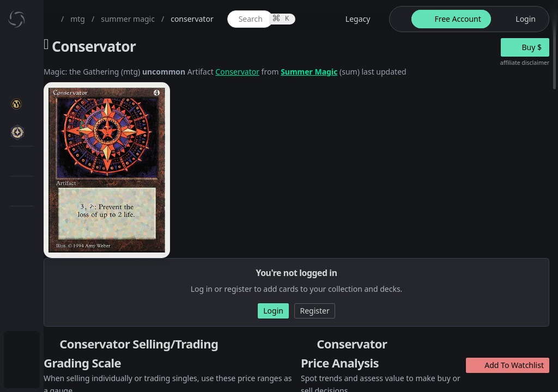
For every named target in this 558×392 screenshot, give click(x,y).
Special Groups (72, 183)
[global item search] (354, 19)
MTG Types (65, 209)
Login (46, 372)
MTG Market (67, 157)
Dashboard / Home (69, 53)
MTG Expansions (75, 131)
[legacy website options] (447, 19)
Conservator (344, 72)
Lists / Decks (67, 292)
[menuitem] (71, 53)
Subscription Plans (68, 346)
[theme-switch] (494, 19)
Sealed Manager (74, 318)
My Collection (59, 79)
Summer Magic (416, 72)
